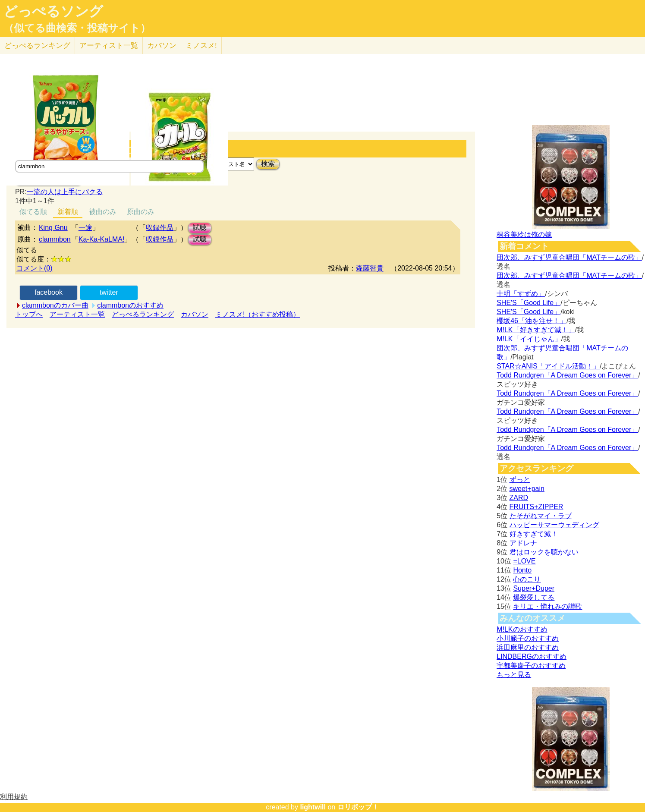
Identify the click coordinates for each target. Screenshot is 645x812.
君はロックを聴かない (544, 552)
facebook (49, 292)
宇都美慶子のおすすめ (531, 666)
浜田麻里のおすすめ (528, 647)
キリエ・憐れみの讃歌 (547, 606)
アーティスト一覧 (77, 314)
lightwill (313, 807)
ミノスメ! (201, 46)
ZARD (519, 498)
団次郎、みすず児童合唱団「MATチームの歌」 (569, 257)
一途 (85, 228)
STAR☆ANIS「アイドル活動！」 (548, 366)
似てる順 (33, 212)
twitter (109, 292)
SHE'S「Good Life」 (529, 303)
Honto (522, 570)
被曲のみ (103, 212)
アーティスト (109, 46)
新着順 (68, 212)
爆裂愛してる (534, 597)
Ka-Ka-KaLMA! (102, 239)
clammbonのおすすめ (130, 305)
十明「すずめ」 (521, 294)
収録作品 (160, 228)
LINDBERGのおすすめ (532, 656)
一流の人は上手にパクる (65, 192)
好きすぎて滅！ (534, 534)
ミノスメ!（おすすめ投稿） (258, 314)
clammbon (55, 239)
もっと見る (514, 675)
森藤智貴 (370, 268)
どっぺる (37, 46)
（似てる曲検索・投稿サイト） (77, 28)
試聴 (200, 228)
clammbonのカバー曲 (55, 305)
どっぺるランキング (143, 314)
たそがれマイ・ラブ (541, 516)
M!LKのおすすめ (522, 629)
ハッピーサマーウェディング (554, 525)
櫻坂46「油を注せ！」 (532, 321)
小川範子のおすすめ (528, 638)
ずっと (520, 480)
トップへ (29, 314)
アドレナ (523, 543)
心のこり (527, 579)
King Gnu (53, 228)
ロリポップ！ (358, 807)
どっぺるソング (53, 11)
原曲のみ (141, 212)
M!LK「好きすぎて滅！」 (536, 330)
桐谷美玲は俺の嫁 (524, 234)
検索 (268, 164)
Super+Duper (534, 588)
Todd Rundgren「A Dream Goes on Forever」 (567, 375)
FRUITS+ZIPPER (536, 507)
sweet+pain (527, 489)
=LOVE (524, 561)
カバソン (162, 46)
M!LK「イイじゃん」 (529, 339)
